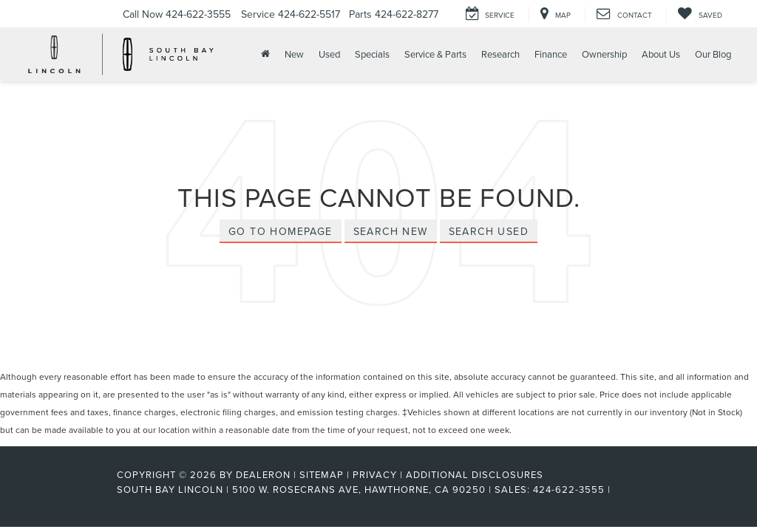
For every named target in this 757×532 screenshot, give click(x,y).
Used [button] (329, 54)
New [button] (294, 54)
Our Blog (713, 54)
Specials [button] (372, 54)
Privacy (375, 474)
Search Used (489, 231)
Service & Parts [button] (435, 54)
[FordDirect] (69, 489)
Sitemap (322, 474)
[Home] (264, 54)
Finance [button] (551, 54)
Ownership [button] (604, 54)
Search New (391, 231)
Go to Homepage (281, 231)
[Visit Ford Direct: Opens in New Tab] (618, 489)
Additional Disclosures (475, 474)
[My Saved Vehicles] (700, 14)
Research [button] (500, 54)
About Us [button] (661, 54)
